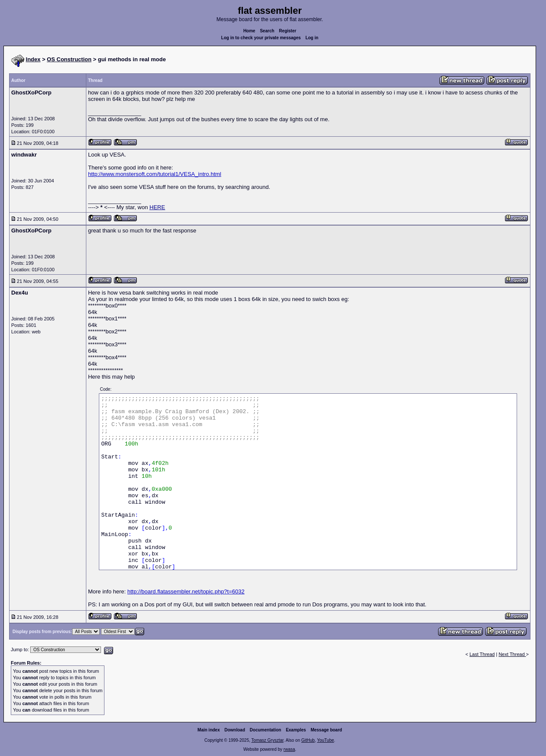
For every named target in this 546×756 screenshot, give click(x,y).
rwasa (289, 749)
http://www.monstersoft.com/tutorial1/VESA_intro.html (155, 174)
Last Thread (482, 654)
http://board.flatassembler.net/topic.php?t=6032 (186, 591)
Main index (209, 730)
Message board (327, 730)
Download (235, 730)
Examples (296, 730)
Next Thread (512, 654)
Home (249, 31)
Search (267, 31)
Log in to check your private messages (261, 38)
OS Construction (69, 59)
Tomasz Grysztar (267, 740)
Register (287, 31)
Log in (312, 38)
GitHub (308, 740)
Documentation (266, 730)
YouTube (325, 740)
